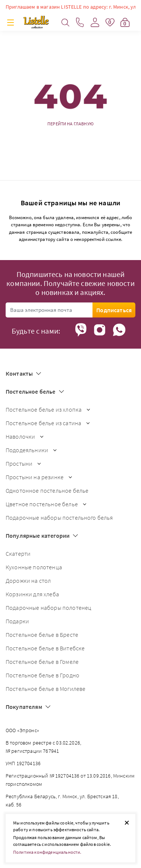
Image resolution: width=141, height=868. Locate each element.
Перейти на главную (70, 124)
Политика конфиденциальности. (47, 852)
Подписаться (114, 310)
